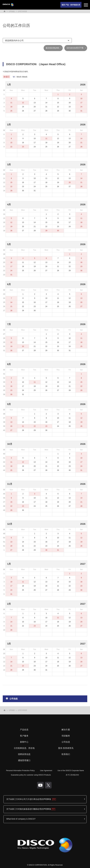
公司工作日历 (22, 11)
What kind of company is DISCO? (21, 819)
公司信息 (12, 11)
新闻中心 (24, 742)
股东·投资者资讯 (66, 748)
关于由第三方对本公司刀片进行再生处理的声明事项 (29, 799)
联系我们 (66, 754)
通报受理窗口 (24, 760)
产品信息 (24, 730)
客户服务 (24, 736)
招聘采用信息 (24, 754)
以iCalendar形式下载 (75, 48)
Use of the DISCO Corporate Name (71, 771)
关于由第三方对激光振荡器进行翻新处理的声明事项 (29, 809)
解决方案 (66, 730)
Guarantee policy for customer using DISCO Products (31, 775)
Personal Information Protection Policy (20, 771)
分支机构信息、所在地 (24, 748)
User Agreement (46, 771)
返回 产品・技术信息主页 (71, 5)
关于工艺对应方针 (72, 775)
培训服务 (66, 736)
